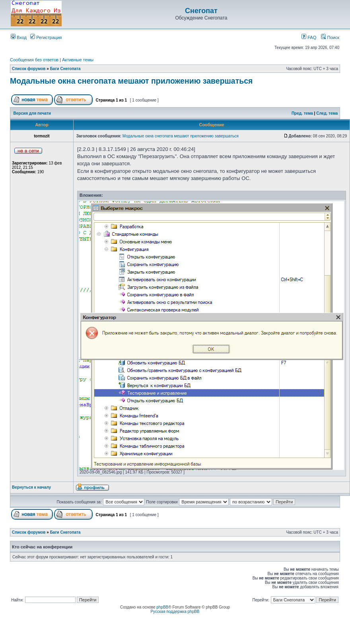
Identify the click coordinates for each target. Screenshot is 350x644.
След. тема (327, 113)
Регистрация (46, 37)
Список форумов (29, 69)
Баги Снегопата (65, 69)
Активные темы (78, 60)
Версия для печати (32, 113)
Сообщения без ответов (34, 60)
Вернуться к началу (31, 487)
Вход (19, 37)
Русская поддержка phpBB (175, 612)
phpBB (162, 607)
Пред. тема (302, 113)
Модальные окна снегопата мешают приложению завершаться (131, 81)
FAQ (309, 37)
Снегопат (201, 11)
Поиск (330, 37)
